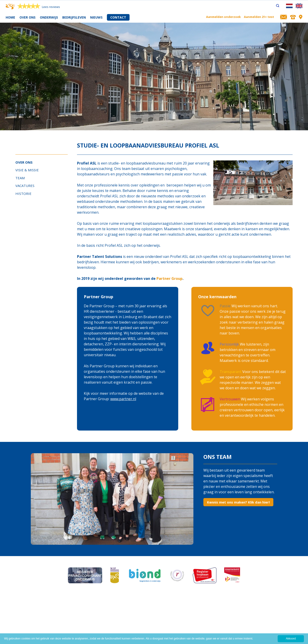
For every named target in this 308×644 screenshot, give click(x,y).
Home (10, 17)
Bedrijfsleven (74, 17)
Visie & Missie (27, 170)
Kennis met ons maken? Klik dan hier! (238, 502)
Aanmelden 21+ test (259, 17)
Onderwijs (49, 17)
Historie (23, 194)
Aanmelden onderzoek (223, 17)
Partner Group (170, 278)
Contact (118, 17)
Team (20, 178)
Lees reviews (51, 7)
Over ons (28, 17)
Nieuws (96, 17)
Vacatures (25, 186)
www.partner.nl (123, 399)
